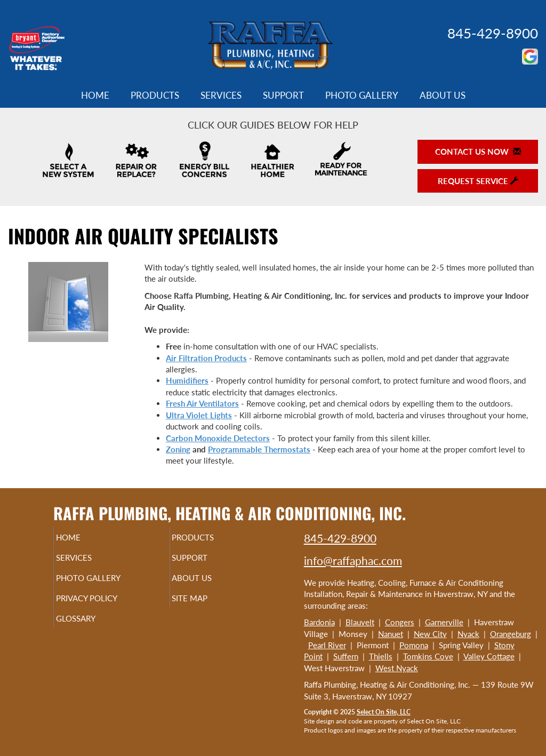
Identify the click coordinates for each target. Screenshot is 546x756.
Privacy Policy (107, 606)
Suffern (346, 656)
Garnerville (444, 622)
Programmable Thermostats (259, 449)
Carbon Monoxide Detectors (218, 438)
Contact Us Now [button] (478, 152)
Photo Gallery (362, 96)
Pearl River (327, 645)
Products (155, 96)
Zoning (178, 449)
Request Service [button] (478, 181)
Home (95, 96)
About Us (443, 96)
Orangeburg (511, 634)
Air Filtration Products (206, 358)
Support (283, 96)
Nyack (468, 634)
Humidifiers (187, 380)
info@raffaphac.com (353, 560)
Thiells (381, 656)
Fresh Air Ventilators (202, 403)
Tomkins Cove (428, 656)
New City (430, 634)
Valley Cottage (489, 656)
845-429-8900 (493, 33)
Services (221, 96)
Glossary (94, 628)
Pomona (414, 645)
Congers (400, 622)
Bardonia (319, 622)
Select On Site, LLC (384, 712)
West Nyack (397, 668)
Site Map (208, 606)
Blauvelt (360, 622)
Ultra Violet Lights (199, 415)
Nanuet (391, 634)
